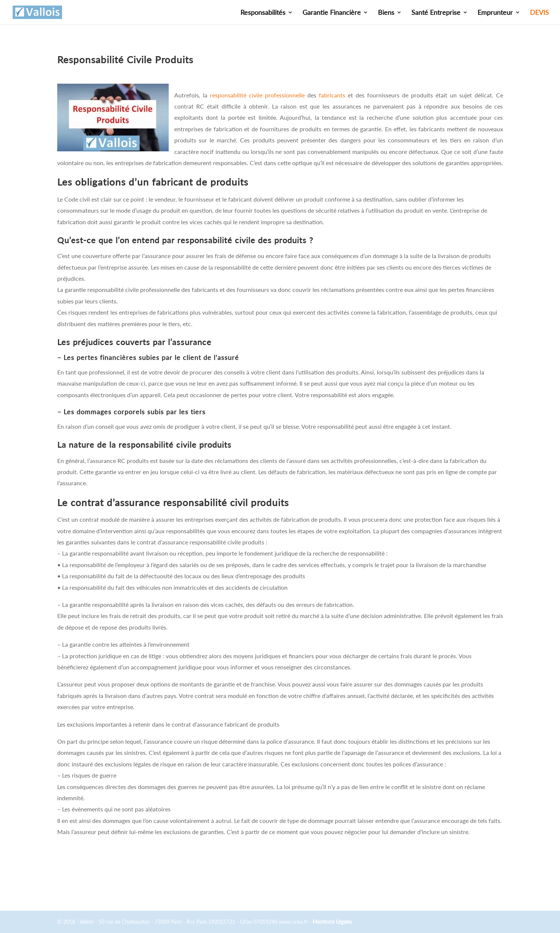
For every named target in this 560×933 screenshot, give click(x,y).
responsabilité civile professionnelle (257, 95)
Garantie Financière (332, 13)
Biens (386, 13)
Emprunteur (495, 13)
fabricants (332, 95)
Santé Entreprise (436, 13)
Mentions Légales (332, 922)
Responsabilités (263, 13)
